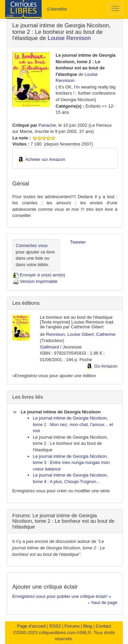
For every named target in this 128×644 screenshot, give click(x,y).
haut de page (103, 602)
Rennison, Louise (63, 334)
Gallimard (49, 347)
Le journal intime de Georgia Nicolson (56, 412)
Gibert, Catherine (98, 334)
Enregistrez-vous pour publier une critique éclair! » (62, 596)
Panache (47, 125)
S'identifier (57, 9)
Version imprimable (35, 281)
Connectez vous (32, 245)
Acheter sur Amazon (45, 159)
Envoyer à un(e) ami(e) (39, 275)
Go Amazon (106, 366)
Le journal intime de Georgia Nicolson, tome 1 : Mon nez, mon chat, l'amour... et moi (73, 424)
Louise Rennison (69, 38)
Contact (103, 626)
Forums (72, 626)
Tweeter (78, 242)
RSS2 (55, 626)
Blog (88, 626)
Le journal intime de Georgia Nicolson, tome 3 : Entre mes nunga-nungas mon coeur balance (71, 463)
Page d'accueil (31, 626)
